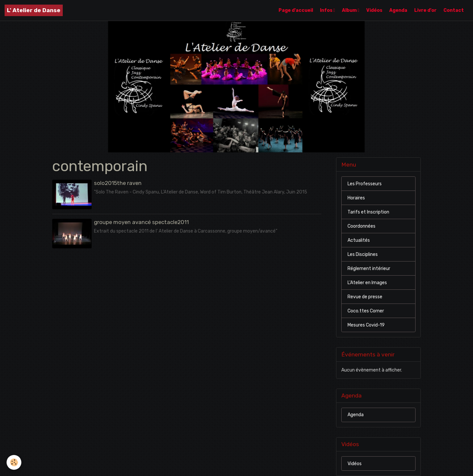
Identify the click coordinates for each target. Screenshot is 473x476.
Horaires (356, 198)
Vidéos (374, 10)
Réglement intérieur (369, 269)
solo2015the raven (118, 183)
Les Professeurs (365, 184)
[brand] (34, 10)
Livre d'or (425, 10)
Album (350, 10)
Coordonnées (361, 226)
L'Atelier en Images (367, 283)
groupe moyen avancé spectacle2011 (141, 222)
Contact (454, 10)
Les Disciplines (363, 254)
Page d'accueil (296, 10)
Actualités (359, 240)
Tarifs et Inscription (368, 212)
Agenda (398, 10)
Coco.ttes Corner (366, 311)
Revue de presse (365, 297)
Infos (327, 10)
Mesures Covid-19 (366, 325)
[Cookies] (14, 462)
